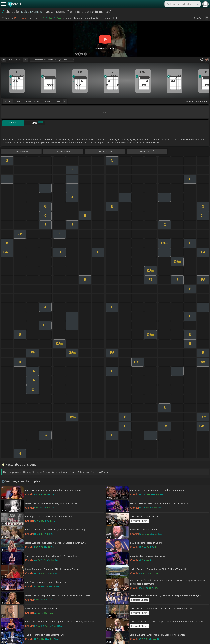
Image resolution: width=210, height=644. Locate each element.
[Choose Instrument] (65, 101)
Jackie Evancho (31, 12)
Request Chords (140, 521)
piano (18, 101)
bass (58, 101)
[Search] (198, 4)
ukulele (28, 101)
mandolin (38, 101)
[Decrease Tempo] (4, 60)
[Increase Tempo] (26, 60)
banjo (48, 101)
